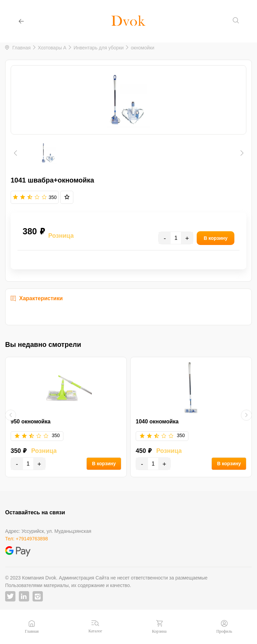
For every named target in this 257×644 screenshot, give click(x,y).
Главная (21, 48)
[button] (15, 153)
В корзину (104, 464)
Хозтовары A (52, 48)
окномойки (143, 48)
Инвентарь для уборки (99, 48)
